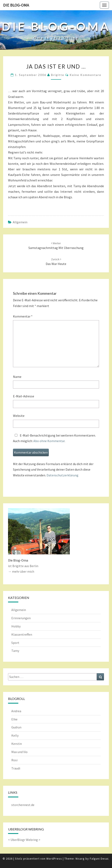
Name (17, 377)
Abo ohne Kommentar (49, 441)
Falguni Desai (99, 859)
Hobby (16, 626)
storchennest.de (23, 805)
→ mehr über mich (21, 571)
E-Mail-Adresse (24, 396)
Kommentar (23, 316)
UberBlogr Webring (24, 840)
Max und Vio (19, 752)
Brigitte (58, 75)
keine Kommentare (85, 75)
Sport (15, 643)
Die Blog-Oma (16, 5)
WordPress (54, 859)
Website (19, 416)
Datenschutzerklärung (62, 475)
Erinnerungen (21, 618)
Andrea (16, 711)
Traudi (16, 768)
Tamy (15, 651)
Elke (14, 719)
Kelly (15, 735)
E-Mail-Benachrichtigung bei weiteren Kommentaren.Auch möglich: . (54, 438)
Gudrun (16, 727)
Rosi (14, 760)
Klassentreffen (22, 634)
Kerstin (17, 744)
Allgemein (20, 222)
